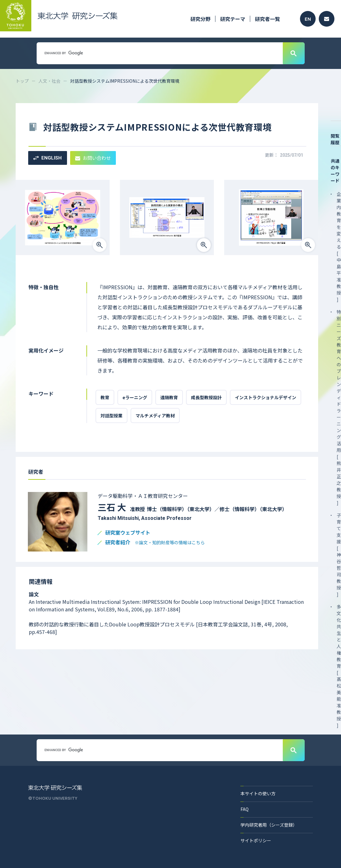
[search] (159, 53)
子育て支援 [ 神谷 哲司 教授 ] (339, 555)
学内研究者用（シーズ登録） (269, 825)
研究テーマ (233, 19)
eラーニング (135, 397)
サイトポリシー (256, 840)
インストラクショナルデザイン (266, 397)
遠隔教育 (169, 397)
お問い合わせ (93, 158)
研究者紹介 (155, 543)
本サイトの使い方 (258, 793)
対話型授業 (111, 416)
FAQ (245, 809)
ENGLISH (47, 158)
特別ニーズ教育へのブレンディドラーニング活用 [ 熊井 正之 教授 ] (339, 407)
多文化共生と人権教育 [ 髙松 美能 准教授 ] (339, 666)
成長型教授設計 (206, 397)
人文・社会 (49, 81)
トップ (22, 81)
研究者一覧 (267, 19)
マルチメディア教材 (155, 416)
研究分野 (200, 19)
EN (308, 19)
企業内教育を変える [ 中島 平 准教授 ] (339, 247)
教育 (105, 397)
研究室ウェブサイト (128, 533)
